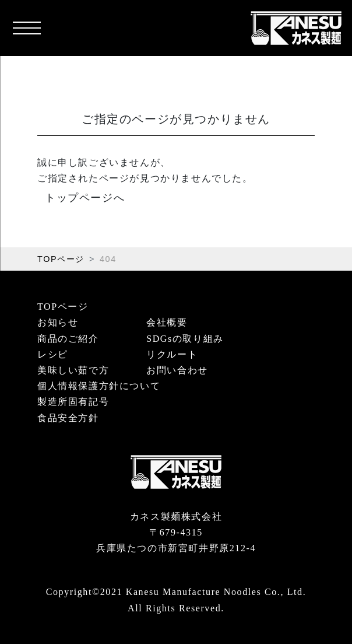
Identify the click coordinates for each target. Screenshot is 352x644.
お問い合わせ (177, 370)
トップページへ (85, 198)
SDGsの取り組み (185, 339)
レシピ (53, 354)
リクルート (172, 354)
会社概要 (167, 322)
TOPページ (61, 259)
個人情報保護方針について (99, 386)
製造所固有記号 (73, 402)
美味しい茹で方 (73, 370)
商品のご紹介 (68, 339)
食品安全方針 (68, 418)
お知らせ (58, 322)
